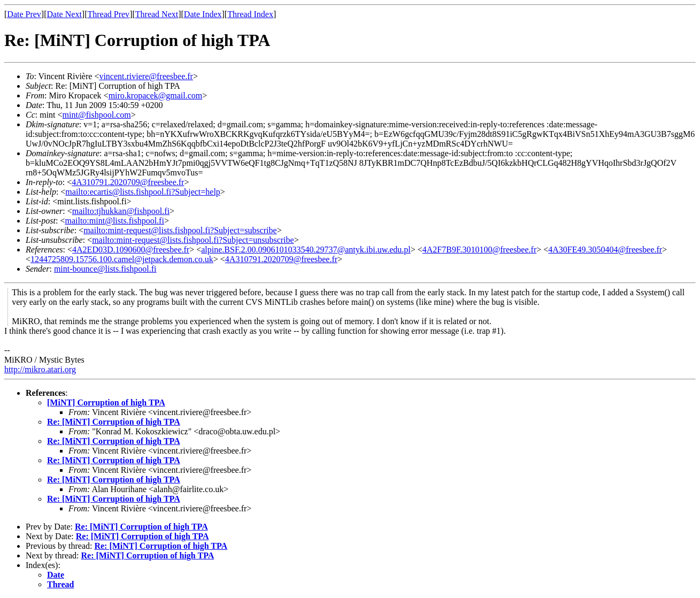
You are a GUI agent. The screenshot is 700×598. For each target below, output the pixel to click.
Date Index (203, 14)
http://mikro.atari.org (40, 369)
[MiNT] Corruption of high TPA (106, 402)
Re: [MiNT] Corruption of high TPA (114, 422)
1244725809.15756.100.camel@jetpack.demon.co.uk (122, 259)
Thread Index (250, 14)
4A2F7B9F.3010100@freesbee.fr (479, 250)
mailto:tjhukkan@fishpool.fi (121, 211)
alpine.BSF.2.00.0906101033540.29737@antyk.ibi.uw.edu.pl (306, 250)
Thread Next (157, 14)
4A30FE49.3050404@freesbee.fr (605, 250)
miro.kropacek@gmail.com (156, 95)
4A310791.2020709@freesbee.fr (128, 182)
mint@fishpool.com (97, 115)
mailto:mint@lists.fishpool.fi (114, 221)
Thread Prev (108, 14)
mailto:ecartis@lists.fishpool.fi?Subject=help (143, 192)
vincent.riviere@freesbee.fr (146, 76)
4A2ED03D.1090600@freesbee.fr (131, 250)
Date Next (64, 14)
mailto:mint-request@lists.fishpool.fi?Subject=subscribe (180, 230)
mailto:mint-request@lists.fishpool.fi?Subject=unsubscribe (193, 240)
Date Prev (24, 14)
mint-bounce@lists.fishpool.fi (105, 269)
